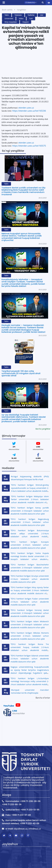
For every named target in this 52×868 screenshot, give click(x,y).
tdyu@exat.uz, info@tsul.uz (27, 829)
